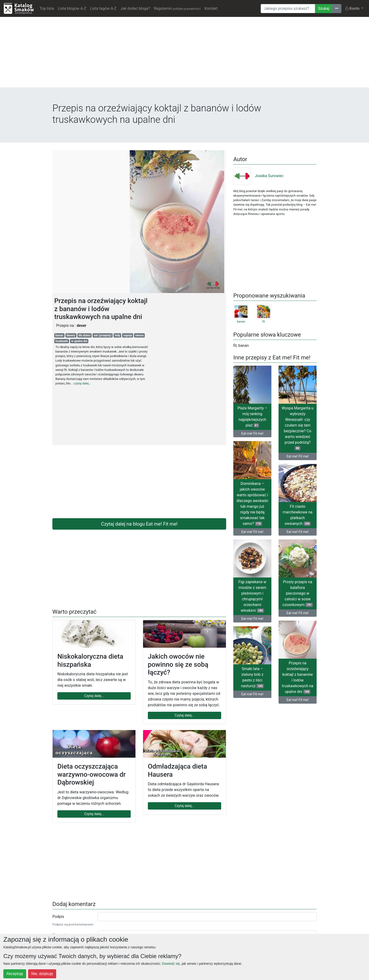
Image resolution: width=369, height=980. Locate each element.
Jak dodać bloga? (135, 8)
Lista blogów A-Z (72, 8)
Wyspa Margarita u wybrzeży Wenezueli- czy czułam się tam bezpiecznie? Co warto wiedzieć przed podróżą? (297, 428)
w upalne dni (79, 341)
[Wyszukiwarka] (288, 9)
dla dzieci (84, 335)
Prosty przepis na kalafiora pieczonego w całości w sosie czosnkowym (297, 593)
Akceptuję (15, 974)
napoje (128, 335)
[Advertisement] (184, 54)
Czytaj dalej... (94, 696)
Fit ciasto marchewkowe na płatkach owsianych (298, 515)
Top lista (47, 8)
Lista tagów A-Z (103, 8)
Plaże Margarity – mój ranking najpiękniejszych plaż (252, 417)
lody (117, 335)
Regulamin (177, 8)
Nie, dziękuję (42, 974)
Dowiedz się (171, 964)
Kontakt (211, 8)
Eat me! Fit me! (252, 433)
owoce (139, 335)
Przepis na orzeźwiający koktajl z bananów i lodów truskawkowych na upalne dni (298, 677)
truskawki (62, 341)
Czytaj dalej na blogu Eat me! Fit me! (139, 524)
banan (59, 335)
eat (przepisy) (103, 335)
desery (71, 335)
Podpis (58, 917)
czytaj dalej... (82, 383)
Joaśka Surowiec (258, 176)
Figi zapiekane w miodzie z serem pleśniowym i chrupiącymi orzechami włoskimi (252, 596)
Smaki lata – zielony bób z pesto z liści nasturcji (252, 677)
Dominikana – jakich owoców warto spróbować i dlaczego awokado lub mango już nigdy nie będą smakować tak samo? (252, 504)
